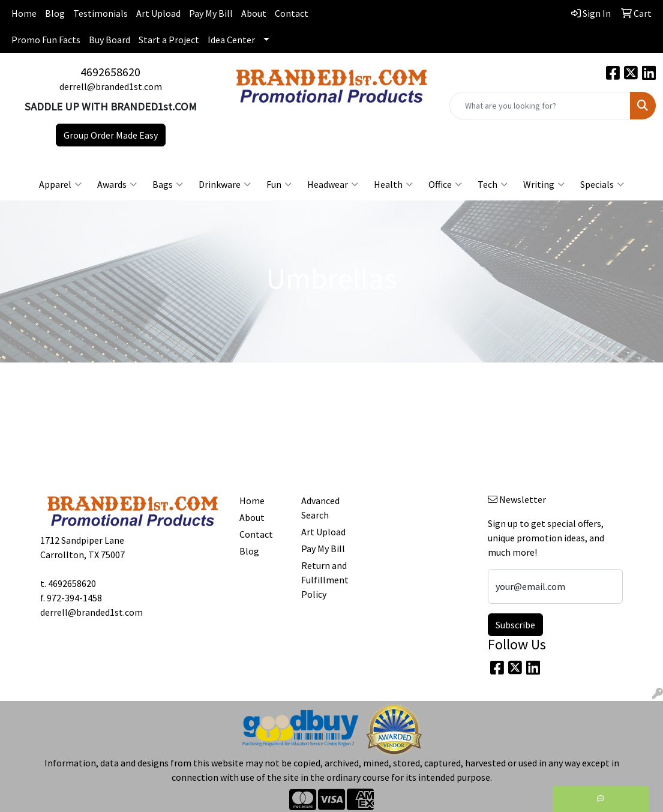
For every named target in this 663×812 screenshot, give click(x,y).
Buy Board (109, 40)
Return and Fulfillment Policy (325, 580)
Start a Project (169, 40)
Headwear (333, 184)
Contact (292, 13)
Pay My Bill (211, 13)
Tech (493, 184)
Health (393, 184)
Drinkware (225, 184)
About (254, 13)
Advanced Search (320, 508)
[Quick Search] (540, 106)
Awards (117, 184)
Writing (544, 184)
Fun (279, 184)
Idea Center (231, 40)
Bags (168, 184)
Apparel (60, 184)
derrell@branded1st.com (111, 86)
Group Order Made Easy (111, 135)
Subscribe (515, 625)
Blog (55, 13)
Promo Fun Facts (46, 40)
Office (445, 184)
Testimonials (100, 13)
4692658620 (110, 72)
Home (24, 13)
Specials (602, 184)
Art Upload (158, 13)
